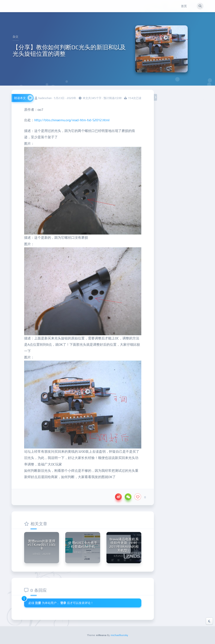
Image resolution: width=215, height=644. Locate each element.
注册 (38, 603)
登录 (64, 603)
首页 (184, 6)
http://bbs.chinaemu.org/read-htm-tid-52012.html (72, 120)
